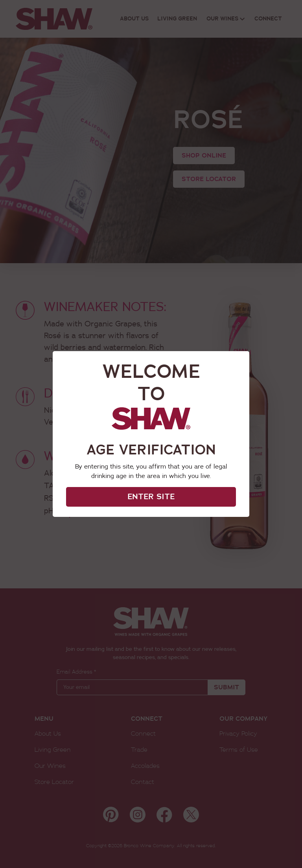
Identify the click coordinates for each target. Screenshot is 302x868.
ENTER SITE (151, 497)
